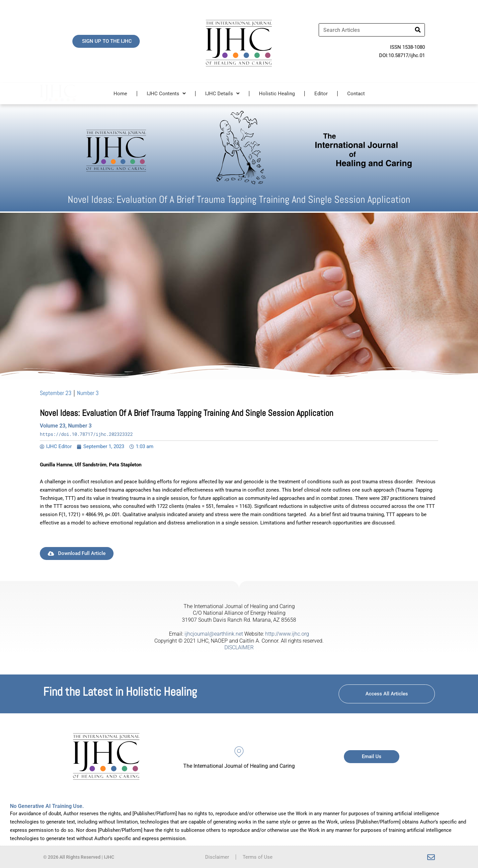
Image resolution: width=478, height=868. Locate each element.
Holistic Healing (277, 94)
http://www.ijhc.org (287, 634)
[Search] (418, 30)
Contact (356, 94)
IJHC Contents (166, 93)
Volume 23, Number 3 (66, 426)
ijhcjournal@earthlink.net (214, 634)
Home (120, 94)
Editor (321, 94)
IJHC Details (222, 93)
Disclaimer (217, 857)
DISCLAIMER (239, 647)
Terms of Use (258, 857)
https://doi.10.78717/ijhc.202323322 (86, 434)
